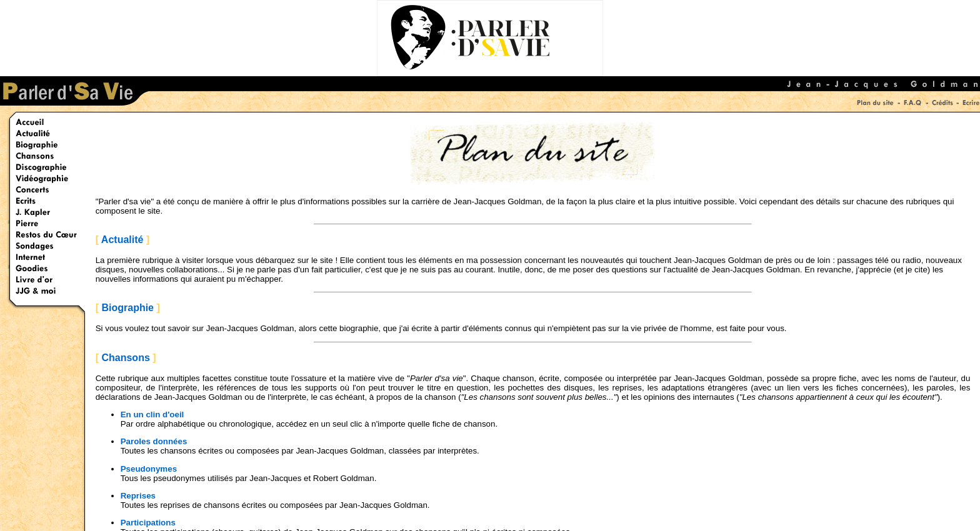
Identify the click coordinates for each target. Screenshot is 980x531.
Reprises (138, 496)
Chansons (125, 358)
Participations (148, 523)
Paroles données (154, 441)
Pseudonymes (149, 469)
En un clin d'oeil (152, 414)
